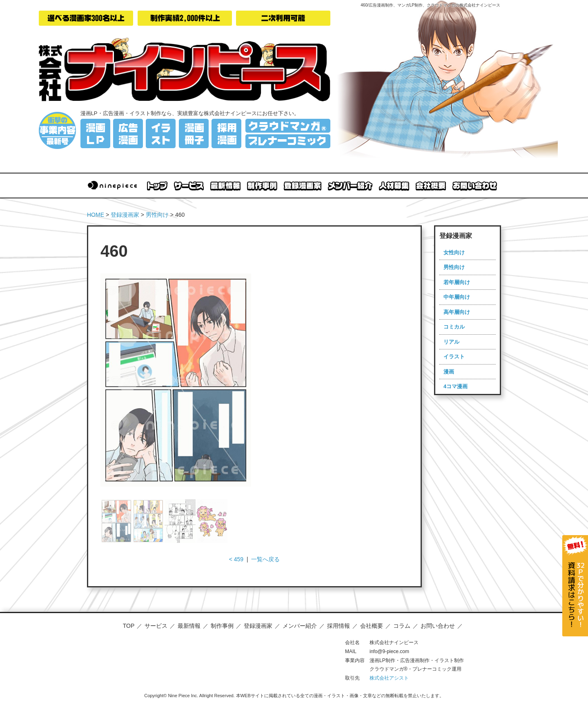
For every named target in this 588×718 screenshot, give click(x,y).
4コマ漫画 (455, 386)
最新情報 (189, 626)
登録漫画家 (125, 215)
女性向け (454, 252)
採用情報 (339, 626)
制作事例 (222, 626)
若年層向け (457, 282)
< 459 (236, 559)
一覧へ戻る (265, 559)
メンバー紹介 (300, 626)
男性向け (157, 215)
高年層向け (457, 312)
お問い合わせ (438, 626)
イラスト (454, 357)
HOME (96, 215)
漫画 (449, 372)
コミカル (454, 327)
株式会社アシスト (389, 678)
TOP (129, 626)
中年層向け (457, 297)
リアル (451, 342)
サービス (156, 626)
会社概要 (372, 626)
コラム (402, 626)
